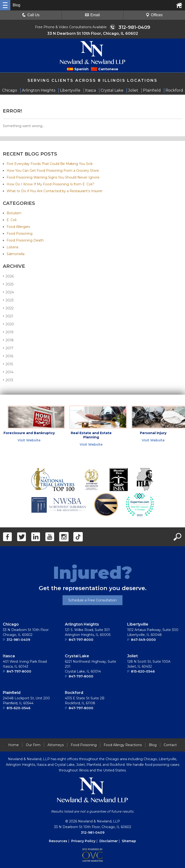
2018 (8, 340)
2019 (8, 332)
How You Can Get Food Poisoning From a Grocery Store (53, 171)
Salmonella (16, 254)
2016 (8, 356)
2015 (8, 364)
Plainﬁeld (12, 693)
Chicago (11, 624)
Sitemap (129, 841)
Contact (170, 745)
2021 (8, 316)
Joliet (132, 656)
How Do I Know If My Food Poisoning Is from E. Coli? (50, 184)
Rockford (74, 693)
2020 (8, 324)
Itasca (9, 656)
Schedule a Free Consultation (92, 600)
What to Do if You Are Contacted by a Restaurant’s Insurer (55, 191)
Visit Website (29, 440)
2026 (8, 276)
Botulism (14, 213)
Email (92, 15)
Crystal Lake (77, 656)
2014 (8, 372)
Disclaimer (109, 841)
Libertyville (138, 624)
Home (14, 745)
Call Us (31, 15)
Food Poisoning (20, 234)
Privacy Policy (83, 841)
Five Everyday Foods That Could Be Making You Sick (50, 164)
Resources (58, 841)
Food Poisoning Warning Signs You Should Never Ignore (53, 177)
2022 (8, 308)
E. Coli (12, 220)
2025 (8, 284)
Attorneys (56, 745)
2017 (8, 348)
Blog (153, 745)
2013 (8, 380)
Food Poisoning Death (25, 240)
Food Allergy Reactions (123, 745)
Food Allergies (18, 227)
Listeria (12, 247)
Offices (154, 15)
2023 (8, 300)
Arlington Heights (82, 624)
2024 (8, 292)
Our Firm (33, 745)
